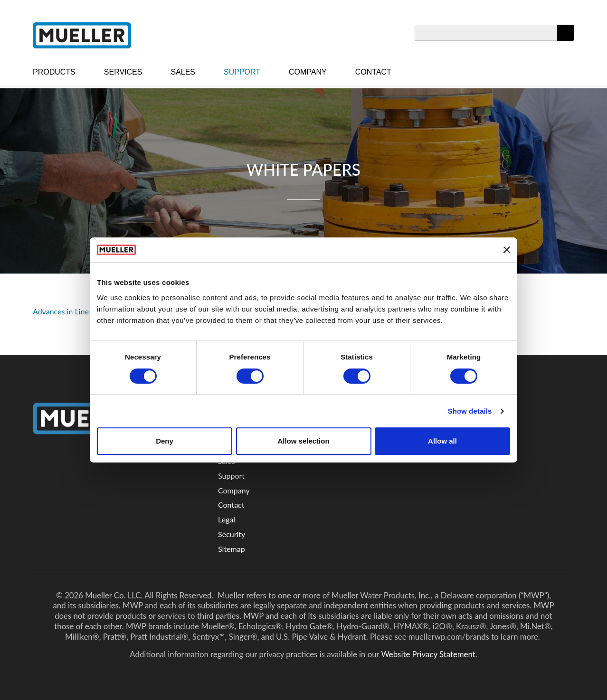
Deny (165, 441)
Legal (227, 519)
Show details (470, 411)
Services (123, 72)
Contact (373, 72)
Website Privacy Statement (428, 654)
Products (54, 72)
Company (308, 72)
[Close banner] (507, 250)
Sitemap (232, 549)
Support (242, 72)
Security (232, 534)
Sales (183, 72)
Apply (566, 41)
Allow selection (303, 441)
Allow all (442, 441)
